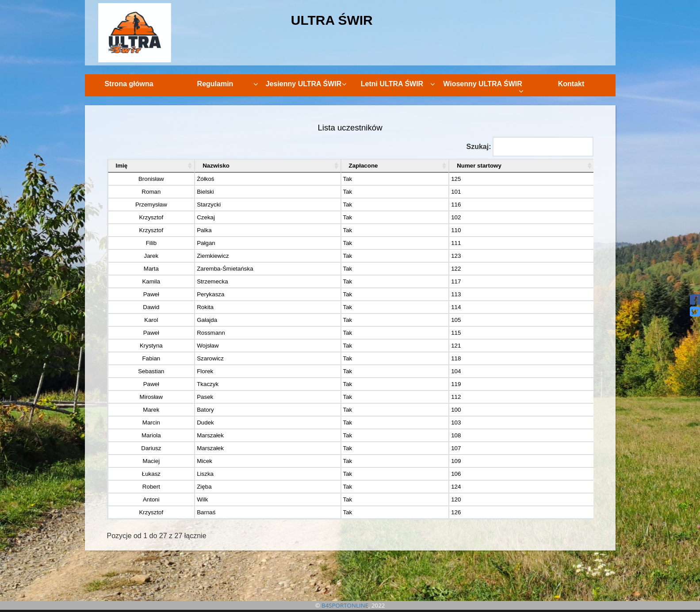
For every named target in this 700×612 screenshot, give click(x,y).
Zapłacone (363, 166)
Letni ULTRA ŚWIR (398, 84)
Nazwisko (216, 166)
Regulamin (228, 84)
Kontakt (571, 84)
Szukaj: (530, 147)
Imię (122, 166)
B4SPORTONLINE (345, 605)
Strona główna (129, 84)
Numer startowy (479, 166)
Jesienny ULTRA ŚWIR (306, 84)
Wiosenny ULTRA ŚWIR (483, 87)
